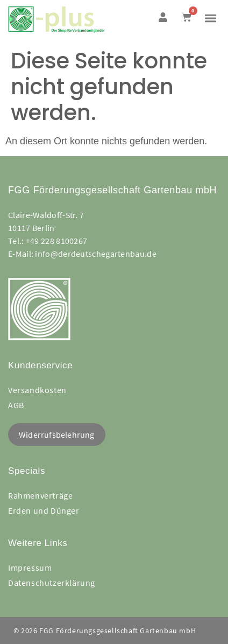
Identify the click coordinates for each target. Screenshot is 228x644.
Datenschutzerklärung (52, 583)
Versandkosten (37, 390)
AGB (16, 405)
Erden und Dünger (44, 510)
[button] (211, 18)
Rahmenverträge (40, 495)
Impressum (30, 568)
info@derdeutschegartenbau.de (95, 254)
